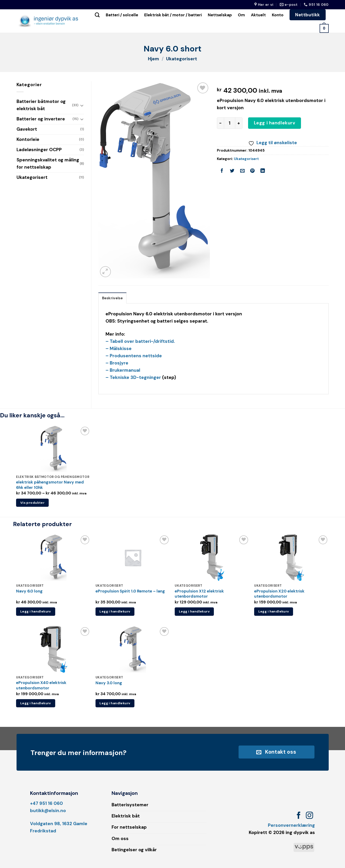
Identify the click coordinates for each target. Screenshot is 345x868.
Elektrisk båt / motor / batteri (173, 15)
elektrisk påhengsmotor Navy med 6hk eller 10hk (50, 485)
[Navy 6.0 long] (53, 558)
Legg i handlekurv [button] (36, 611)
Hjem (154, 59)
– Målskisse (119, 349)
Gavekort (27, 129)
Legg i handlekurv (275, 123)
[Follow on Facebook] (299, 816)
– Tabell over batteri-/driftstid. (140, 341)
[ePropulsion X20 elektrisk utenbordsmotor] (292, 558)
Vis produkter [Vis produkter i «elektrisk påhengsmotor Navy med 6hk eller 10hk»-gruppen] (32, 503)
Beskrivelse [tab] (112, 298)
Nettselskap (220, 15)
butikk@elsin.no (48, 811)
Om (241, 15)
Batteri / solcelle (122, 15)
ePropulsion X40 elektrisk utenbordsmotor (41, 685)
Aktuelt (258, 15)
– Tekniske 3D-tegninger (133, 377)
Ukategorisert (182, 59)
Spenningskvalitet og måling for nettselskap (48, 163)
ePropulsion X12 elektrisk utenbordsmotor (199, 594)
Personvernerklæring (291, 825)
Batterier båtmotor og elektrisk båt (41, 105)
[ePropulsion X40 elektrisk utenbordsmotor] (53, 649)
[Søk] (97, 15)
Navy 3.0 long (109, 683)
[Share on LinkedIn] (263, 171)
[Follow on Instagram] (309, 816)
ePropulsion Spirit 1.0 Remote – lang (130, 591)
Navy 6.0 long (29, 591)
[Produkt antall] (229, 123)
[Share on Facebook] (222, 171)
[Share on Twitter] (232, 171)
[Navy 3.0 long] (133, 649)
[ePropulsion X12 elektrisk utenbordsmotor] (212, 558)
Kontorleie (28, 139)
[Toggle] (82, 105)
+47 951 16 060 (46, 803)
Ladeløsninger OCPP (39, 150)
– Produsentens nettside (134, 356)
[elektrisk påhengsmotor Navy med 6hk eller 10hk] (53, 449)
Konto (278, 15)
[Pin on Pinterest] (253, 171)
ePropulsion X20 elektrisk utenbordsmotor (279, 594)
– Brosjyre (117, 363)
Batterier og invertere (41, 119)
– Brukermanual (123, 370)
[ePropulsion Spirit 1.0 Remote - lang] (133, 558)
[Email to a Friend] (242, 171)
